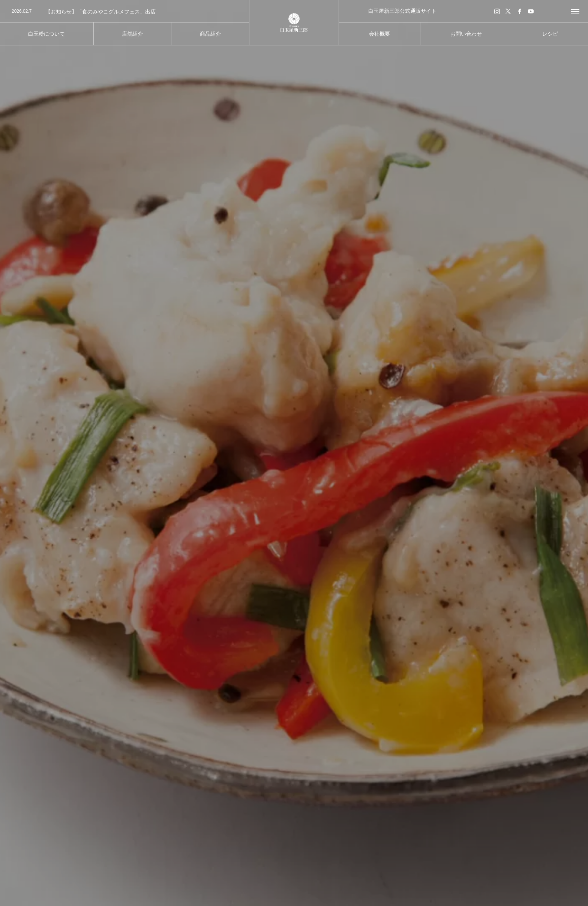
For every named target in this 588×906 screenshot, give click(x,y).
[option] (124, 12)
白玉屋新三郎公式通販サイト (402, 11)
